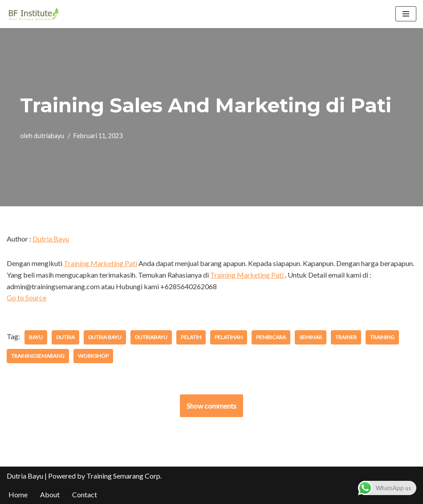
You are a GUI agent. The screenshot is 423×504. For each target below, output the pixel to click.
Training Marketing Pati (100, 263)
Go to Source (26, 297)
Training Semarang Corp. (124, 476)
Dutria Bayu (51, 239)
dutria (65, 337)
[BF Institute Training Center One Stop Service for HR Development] (33, 14)
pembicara (271, 337)
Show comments (211, 406)
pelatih (191, 337)
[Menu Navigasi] (406, 14)
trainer (346, 337)
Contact (85, 494)
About (50, 494)
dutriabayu (49, 136)
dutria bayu (105, 337)
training (382, 337)
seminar (311, 337)
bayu (36, 337)
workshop (93, 356)
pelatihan (229, 337)
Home (18, 494)
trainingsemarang (38, 356)
